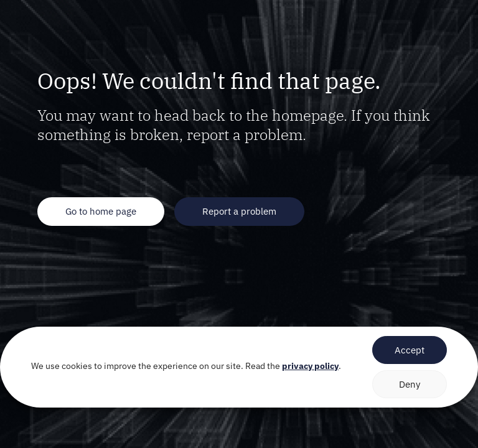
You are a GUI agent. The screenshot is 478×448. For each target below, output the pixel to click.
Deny (410, 384)
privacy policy (310, 366)
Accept (410, 350)
